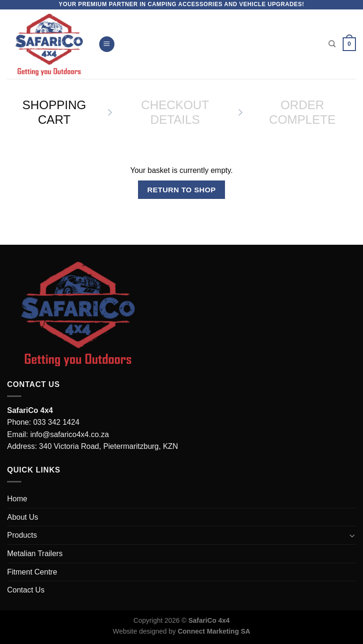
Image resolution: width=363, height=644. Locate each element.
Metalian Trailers (35, 554)
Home (17, 499)
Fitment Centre (32, 572)
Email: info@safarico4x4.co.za (58, 434)
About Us (23, 517)
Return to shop (181, 190)
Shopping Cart (54, 112)
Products (22, 535)
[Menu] (107, 44)
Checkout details (175, 112)
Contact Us (26, 590)
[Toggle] (352, 535)
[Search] (332, 44)
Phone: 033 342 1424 (43, 422)
